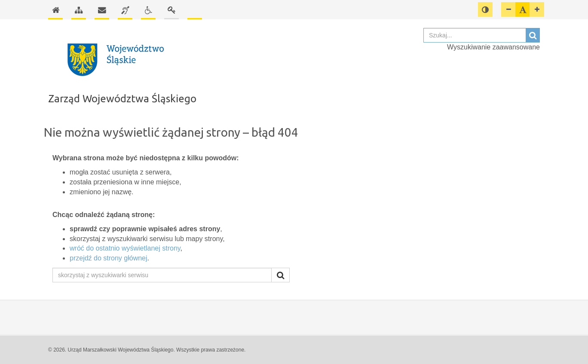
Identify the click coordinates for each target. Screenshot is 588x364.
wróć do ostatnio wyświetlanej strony (125, 248)
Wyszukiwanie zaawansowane (493, 47)
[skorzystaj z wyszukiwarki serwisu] (162, 275)
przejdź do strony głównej (109, 258)
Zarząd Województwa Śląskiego (122, 99)
